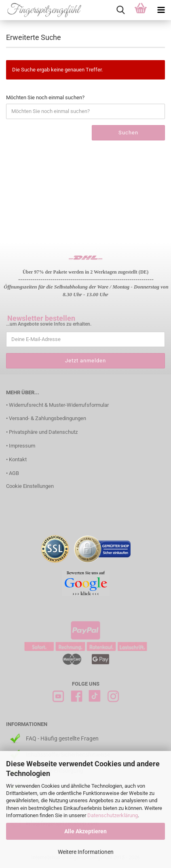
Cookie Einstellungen (30, 486)
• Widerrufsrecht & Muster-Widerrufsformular (57, 405)
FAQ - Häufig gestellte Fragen (62, 738)
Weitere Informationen (86, 852)
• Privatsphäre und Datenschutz (42, 432)
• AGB (13, 473)
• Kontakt (16, 459)
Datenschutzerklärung (113, 815)
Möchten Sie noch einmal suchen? (45, 97)
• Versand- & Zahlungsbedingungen (46, 418)
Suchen (128, 133)
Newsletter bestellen (41, 318)
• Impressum (21, 446)
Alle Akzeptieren (85, 831)
